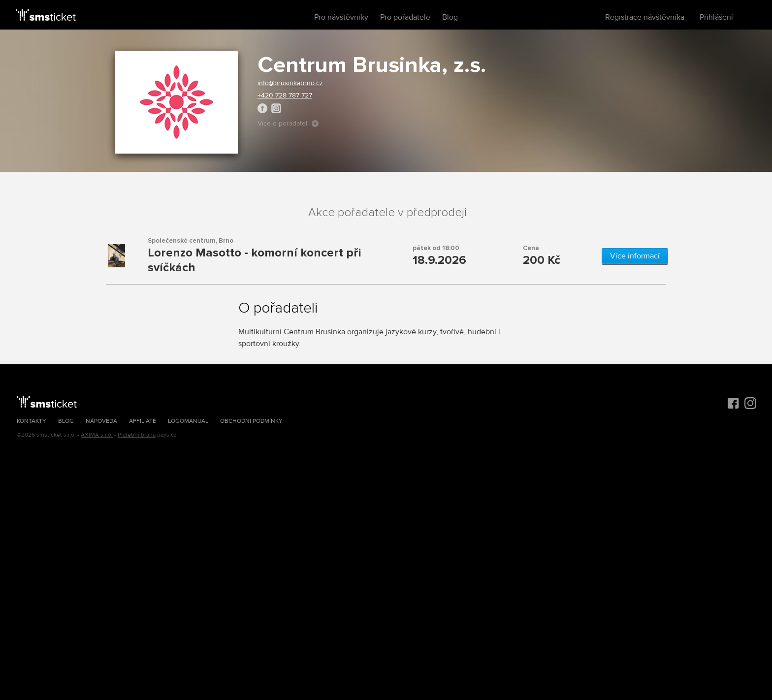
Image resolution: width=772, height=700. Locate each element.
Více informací (635, 256)
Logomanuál (188, 421)
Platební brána (137, 435)
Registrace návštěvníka (645, 17)
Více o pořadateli (288, 123)
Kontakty (32, 421)
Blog (450, 17)
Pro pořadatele (405, 17)
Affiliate (143, 421)
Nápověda (101, 421)
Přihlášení (716, 17)
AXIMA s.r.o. (97, 435)
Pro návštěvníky (341, 17)
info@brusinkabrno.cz (290, 83)
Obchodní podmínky (251, 421)
